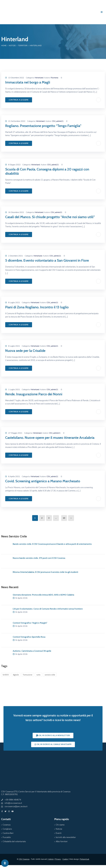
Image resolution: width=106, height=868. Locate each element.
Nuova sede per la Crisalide (25, 351)
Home (4, 46)
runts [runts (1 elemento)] (38, 675)
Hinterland (39, 78)
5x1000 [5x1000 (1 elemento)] (6, 675)
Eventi (59, 833)
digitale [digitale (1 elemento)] (16, 675)
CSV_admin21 (58, 121)
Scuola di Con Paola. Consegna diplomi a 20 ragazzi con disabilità (47, 171)
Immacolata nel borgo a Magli (28, 82)
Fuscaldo (7, 837)
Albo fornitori (62, 842)
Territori (23, 46)
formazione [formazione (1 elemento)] (28, 675)
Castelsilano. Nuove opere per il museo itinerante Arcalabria (50, 438)
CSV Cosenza (24, 859)
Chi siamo (60, 825)
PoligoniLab (84, 859)
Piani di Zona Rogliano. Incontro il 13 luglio (37, 307)
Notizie (12, 46)
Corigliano (7, 829)
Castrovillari (8, 833)
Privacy (58, 859)
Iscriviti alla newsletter (66, 837)
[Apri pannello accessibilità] (5, 863)
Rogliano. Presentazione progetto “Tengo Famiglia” (43, 126)
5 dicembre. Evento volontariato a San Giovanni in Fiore (47, 260)
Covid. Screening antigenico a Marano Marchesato (43, 481)
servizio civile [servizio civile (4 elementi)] (50, 675)
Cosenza (7, 825)
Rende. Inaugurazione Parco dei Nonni (34, 394)
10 (64, 518)
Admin (51, 859)
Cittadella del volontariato (14, 842)
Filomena (54, 78)
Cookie (65, 859)
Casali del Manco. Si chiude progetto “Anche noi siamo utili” (50, 217)
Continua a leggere (19, 100)
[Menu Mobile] (102, 12)
